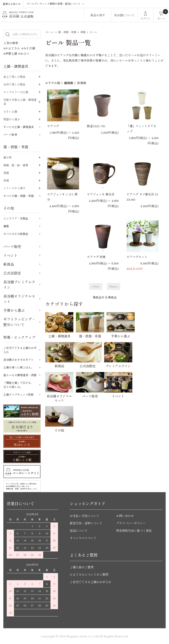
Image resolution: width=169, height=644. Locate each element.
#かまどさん (12, 48)
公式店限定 (12, 273)
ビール (93, 32)
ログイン (146, 18)
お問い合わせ (125, 516)
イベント (10, 255)
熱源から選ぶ (12, 119)
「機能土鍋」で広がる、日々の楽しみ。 (19, 385)
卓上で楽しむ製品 (14, 77)
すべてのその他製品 (16, 234)
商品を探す (98, 15)
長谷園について (124, 15)
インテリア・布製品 (16, 218)
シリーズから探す (14, 188)
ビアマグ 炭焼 (96, 257)
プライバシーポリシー (131, 523)
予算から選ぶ (14, 310)
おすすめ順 (53, 83)
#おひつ (24, 53)
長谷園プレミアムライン (19, 284)
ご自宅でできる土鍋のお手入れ (20, 350)
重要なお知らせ (12, 4)
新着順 (82, 83)
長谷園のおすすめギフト (19, 360)
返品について (79, 530)
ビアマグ (53, 126)
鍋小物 (7, 157)
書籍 (6, 226)
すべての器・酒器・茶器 (19, 196)
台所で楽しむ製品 (14, 84)
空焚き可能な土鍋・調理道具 (20, 102)
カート (161, 18)
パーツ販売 (10, 135)
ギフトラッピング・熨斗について (19, 322)
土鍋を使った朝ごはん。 (19, 367)
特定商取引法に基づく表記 (134, 530)
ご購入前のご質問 (82, 567)
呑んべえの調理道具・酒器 (20, 375)
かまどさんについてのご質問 (89, 574)
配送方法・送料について (86, 523)
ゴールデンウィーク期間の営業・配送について (54, 4)
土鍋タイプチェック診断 (19, 394)
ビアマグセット (137, 257)
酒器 (83, 32)
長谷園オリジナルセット (19, 299)
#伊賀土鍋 (10, 53)
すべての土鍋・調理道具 (19, 127)
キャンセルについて (83, 538)
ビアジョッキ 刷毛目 (101, 194)
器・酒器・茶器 (67, 32)
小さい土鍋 (10, 111)
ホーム (50, 32)
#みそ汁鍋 (28, 48)
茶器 (6, 180)
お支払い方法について (85, 516)
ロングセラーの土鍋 (16, 92)
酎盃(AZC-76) (96, 126)
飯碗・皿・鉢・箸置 (16, 165)
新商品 (9, 264)
